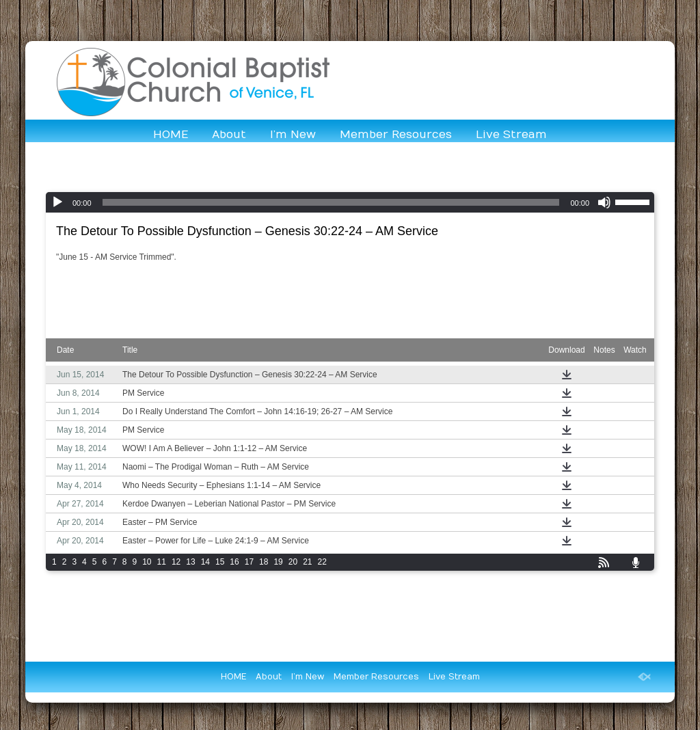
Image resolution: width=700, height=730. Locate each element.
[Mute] (604, 202)
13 (190, 562)
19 (278, 562)
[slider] (331, 202)
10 (147, 562)
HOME (171, 135)
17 (249, 562)
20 (293, 562)
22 (322, 562)
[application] (350, 202)
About (229, 135)
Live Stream (511, 135)
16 (234, 562)
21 (307, 562)
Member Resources (396, 135)
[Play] (57, 202)
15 (220, 562)
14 (205, 562)
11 (162, 562)
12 (176, 562)
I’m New (293, 135)
